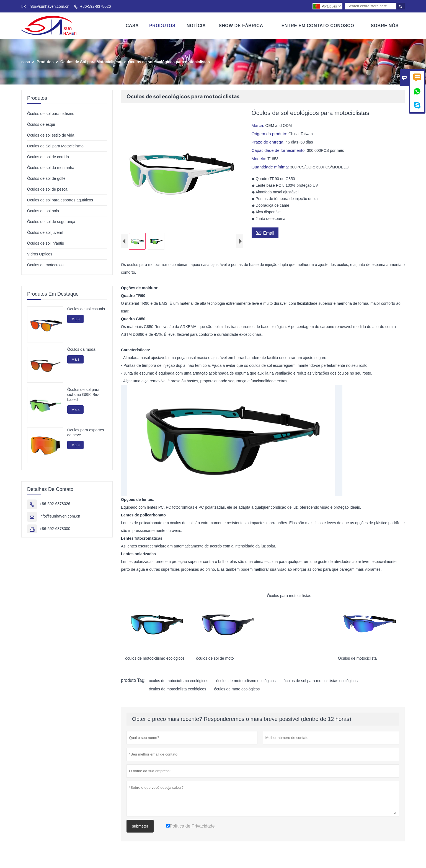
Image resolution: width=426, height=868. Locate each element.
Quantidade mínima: (271, 167)
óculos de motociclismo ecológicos (179, 682)
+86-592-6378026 (96, 6)
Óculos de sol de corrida (48, 157)
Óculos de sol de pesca (47, 189)
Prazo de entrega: (269, 142)
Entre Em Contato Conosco (318, 26)
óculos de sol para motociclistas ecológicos (321, 682)
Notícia (196, 26)
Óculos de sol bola (43, 211)
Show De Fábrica (241, 26)
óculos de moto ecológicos (237, 691)
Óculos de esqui (41, 124)
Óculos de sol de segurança (51, 222)
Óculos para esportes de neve (86, 432)
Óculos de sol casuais (86, 309)
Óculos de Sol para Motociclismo (91, 62)
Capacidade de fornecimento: (279, 150)
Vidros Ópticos (40, 254)
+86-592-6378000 (55, 529)
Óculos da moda (81, 349)
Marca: (259, 125)
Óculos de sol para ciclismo (51, 114)
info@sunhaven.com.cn (49, 6)
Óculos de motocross (45, 265)
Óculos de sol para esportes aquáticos (60, 200)
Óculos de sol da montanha (51, 168)
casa (26, 62)
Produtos (162, 26)
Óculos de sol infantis (46, 243)
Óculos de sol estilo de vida (51, 135)
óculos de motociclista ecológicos (178, 691)
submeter (140, 828)
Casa (132, 26)
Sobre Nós (385, 26)
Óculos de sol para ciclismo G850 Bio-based (83, 395)
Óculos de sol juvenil (45, 232)
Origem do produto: (270, 134)
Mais (76, 319)
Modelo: (260, 159)
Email (265, 232)
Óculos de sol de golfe (46, 178)
